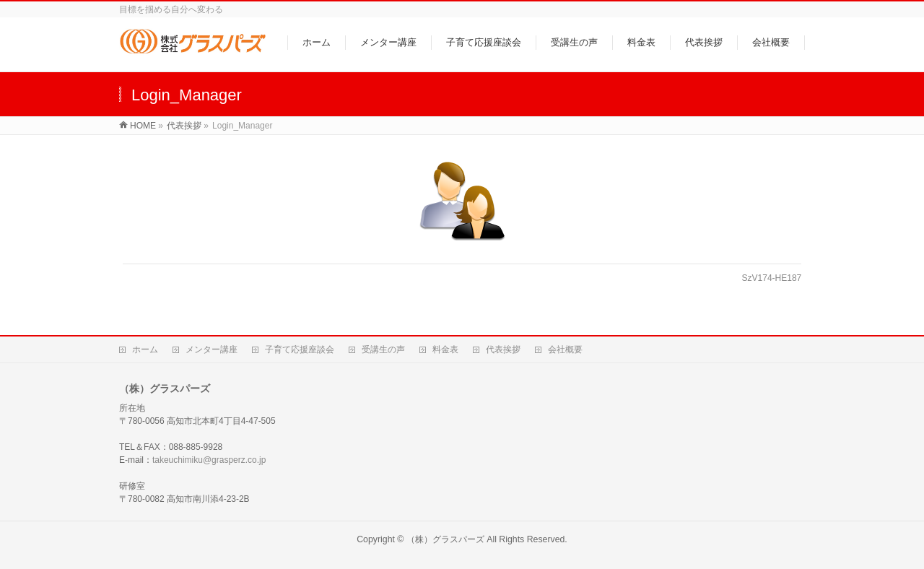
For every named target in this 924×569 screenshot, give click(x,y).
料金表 (445, 349)
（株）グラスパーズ (445, 539)
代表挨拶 (503, 349)
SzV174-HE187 (772, 278)
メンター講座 (212, 349)
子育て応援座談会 (300, 349)
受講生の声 (383, 349)
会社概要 (565, 349)
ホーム (145, 349)
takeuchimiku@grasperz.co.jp (209, 460)
